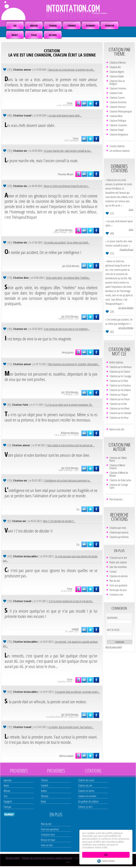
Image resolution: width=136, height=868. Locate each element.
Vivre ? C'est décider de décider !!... (59, 521)
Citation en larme (86, 791)
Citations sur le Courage (120, 376)
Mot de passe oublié (114, 647)
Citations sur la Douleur (120, 385)
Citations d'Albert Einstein (117, 467)
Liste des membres (118, 567)
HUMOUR (110, 26)
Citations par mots (118, 528)
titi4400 (75, 629)
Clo (78, 509)
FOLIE (34, 35)
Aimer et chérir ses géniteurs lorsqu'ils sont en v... (67, 186)
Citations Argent (117, 72)
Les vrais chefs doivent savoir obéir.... (65, 115)
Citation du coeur (86, 780)
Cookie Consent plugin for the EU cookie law (106, 861)
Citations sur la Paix (118, 404)
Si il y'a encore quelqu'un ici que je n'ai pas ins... (71, 601)
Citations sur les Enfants (120, 390)
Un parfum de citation (88, 801)
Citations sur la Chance (120, 372)
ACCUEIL (53, 35)
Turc (6, 796)
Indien (44, 791)
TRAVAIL (53, 26)
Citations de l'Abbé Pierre (118, 459)
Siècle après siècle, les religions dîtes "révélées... (68, 278)
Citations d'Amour (118, 63)
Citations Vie (115, 67)
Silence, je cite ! (85, 807)
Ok (106, 855)
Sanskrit (45, 785)
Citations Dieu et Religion (117, 82)
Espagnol (8, 801)
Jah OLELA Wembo (64, 230)
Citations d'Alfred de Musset (119, 474)
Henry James (68, 352)
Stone (70, 103)
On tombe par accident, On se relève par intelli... (67, 242)
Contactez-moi (116, 595)
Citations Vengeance (119, 134)
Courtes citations (117, 146)
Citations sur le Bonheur (121, 367)
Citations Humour (118, 107)
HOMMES (91, 26)
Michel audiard (66, 756)
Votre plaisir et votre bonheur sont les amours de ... (71, 445)
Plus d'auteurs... (117, 499)
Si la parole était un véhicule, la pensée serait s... (77, 692)
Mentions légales (13, 858)
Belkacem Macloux (70, 433)
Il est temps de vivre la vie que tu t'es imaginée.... (67, 329)
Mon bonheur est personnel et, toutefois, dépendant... (74, 364)
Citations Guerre (117, 98)
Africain (7, 791)
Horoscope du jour (118, 590)
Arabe (6, 785)
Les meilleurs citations (120, 151)
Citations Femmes (118, 88)
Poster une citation (118, 562)
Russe (43, 801)
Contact (113, 572)
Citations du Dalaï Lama (120, 480)
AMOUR (34, 26)
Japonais (8, 780)
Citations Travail (117, 130)
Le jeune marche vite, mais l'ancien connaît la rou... (68, 151)
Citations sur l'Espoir (119, 395)
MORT (15, 35)
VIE (15, 26)
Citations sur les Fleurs (120, 399)
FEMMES (72, 26)
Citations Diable (117, 76)
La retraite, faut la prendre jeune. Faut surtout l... (71, 727)
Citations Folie (116, 93)
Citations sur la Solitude (120, 413)
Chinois (44, 780)
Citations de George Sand (119, 486)
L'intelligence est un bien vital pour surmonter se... (68, 480)
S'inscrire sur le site (118, 558)
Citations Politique (118, 121)
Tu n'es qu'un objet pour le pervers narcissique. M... (69, 405)
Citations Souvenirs (118, 125)
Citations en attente (119, 576)
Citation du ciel (85, 785)
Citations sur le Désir (119, 381)
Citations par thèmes (119, 537)
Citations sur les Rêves (119, 408)
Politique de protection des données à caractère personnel (47, 858)
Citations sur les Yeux (119, 418)
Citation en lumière (87, 796)
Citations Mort (116, 116)
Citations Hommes (118, 102)
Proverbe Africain (66, 174)
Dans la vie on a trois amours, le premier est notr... (72, 70)
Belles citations (116, 362)
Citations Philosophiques (121, 111)
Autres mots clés (117, 429)
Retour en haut (48, 840)
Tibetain (45, 796)
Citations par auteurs (119, 532)
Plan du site (115, 581)
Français (7, 807)
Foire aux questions (118, 585)
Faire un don (47, 845)
